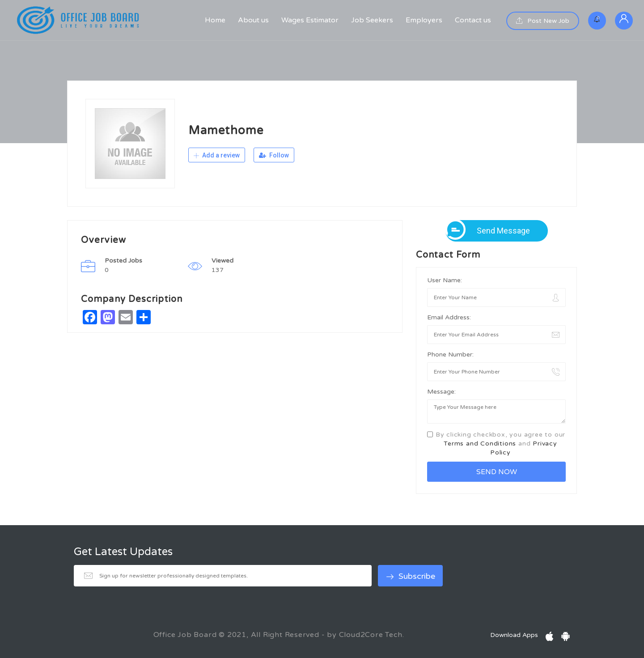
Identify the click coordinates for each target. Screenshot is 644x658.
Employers (424, 20)
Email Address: (449, 317)
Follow (274, 155)
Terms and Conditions (480, 444)
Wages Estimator (310, 20)
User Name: (445, 280)
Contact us (473, 20)
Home (215, 20)
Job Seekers (372, 20)
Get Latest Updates (123, 552)
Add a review (217, 155)
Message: (441, 392)
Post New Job (543, 21)
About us (253, 20)
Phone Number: (450, 354)
